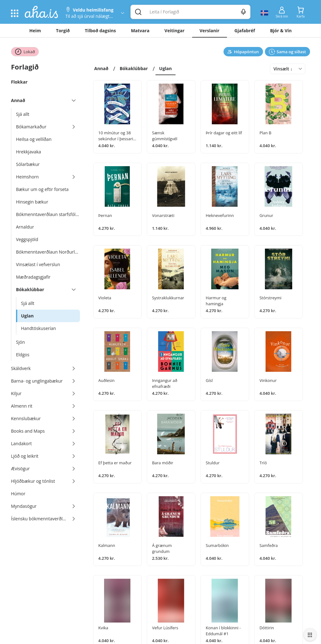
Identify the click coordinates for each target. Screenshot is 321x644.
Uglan (166, 68)
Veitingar (175, 31)
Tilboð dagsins (100, 31)
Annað (101, 68)
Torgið (63, 31)
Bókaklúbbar (134, 68)
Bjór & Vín (281, 31)
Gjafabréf (245, 31)
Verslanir (210, 31)
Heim (35, 31)
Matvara (140, 31)
